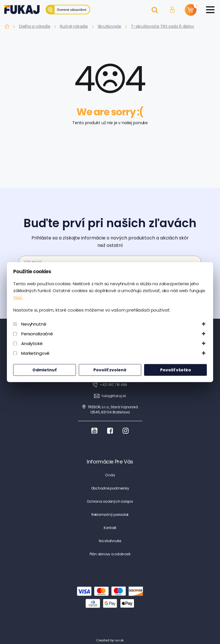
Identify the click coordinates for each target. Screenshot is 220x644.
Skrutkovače (110, 26)
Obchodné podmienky (110, 488)
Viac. (18, 297)
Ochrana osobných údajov (110, 501)
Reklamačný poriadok (110, 515)
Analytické (32, 343)
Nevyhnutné (34, 324)
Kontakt (110, 528)
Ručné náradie (74, 26)
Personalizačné (37, 334)
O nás (110, 475)
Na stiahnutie (110, 541)
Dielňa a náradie (35, 26)
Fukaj (7, 26)
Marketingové (35, 353)
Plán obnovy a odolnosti (110, 554)
